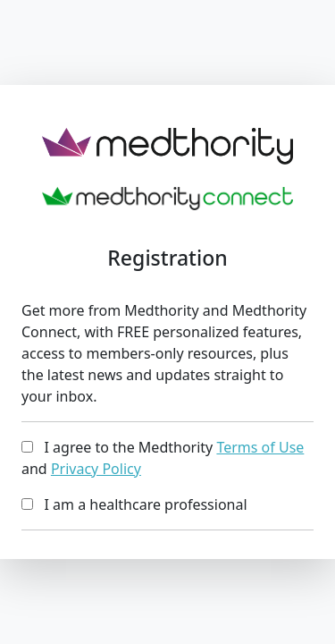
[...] (27, 447)
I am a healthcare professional (134, 504)
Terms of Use (260, 447)
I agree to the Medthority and (163, 458)
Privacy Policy (96, 469)
